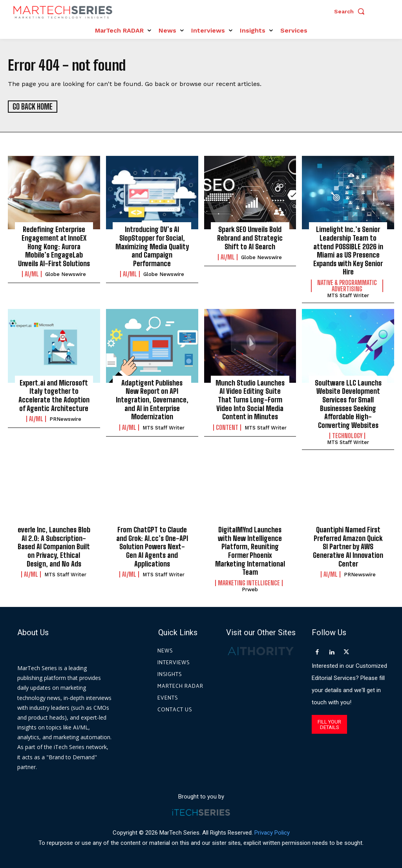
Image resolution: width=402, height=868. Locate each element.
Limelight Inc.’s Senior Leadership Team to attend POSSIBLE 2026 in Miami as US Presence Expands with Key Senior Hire (348, 250)
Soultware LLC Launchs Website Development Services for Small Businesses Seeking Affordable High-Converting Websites (348, 404)
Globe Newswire (66, 274)
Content (227, 427)
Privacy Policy (272, 832)
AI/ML (32, 274)
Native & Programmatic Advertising (347, 285)
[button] (351, 11)
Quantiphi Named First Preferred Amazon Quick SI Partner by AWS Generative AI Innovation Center (348, 546)
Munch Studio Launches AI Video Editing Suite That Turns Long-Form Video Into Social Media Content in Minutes (250, 399)
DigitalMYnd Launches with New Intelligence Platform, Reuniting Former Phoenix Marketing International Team (250, 550)
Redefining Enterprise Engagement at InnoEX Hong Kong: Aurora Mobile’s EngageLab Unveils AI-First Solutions (54, 246)
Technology (347, 436)
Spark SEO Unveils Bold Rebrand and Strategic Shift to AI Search (250, 238)
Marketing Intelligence (249, 583)
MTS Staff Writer (348, 295)
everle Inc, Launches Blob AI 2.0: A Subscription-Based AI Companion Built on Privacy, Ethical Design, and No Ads (54, 546)
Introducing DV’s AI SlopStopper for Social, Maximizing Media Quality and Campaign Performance (152, 246)
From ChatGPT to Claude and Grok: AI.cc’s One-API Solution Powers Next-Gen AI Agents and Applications (152, 546)
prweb (250, 589)
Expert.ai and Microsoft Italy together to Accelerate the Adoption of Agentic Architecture (54, 395)
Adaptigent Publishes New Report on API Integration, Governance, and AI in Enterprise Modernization (152, 399)
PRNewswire (65, 419)
